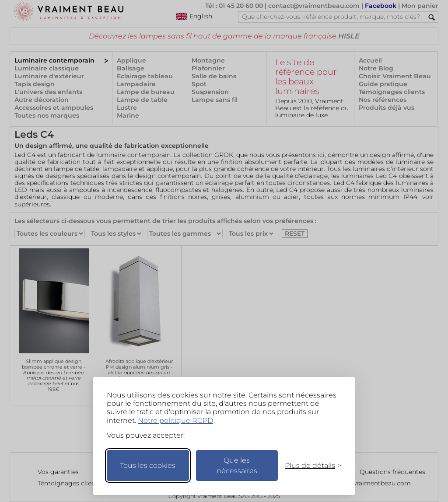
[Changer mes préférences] (309, 465)
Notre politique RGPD (175, 420)
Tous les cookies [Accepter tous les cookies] (148, 465)
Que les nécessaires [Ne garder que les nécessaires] (237, 465)
